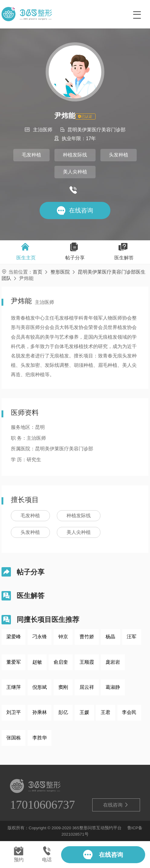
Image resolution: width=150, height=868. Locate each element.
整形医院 (60, 272)
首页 (37, 272)
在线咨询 (116, 805)
